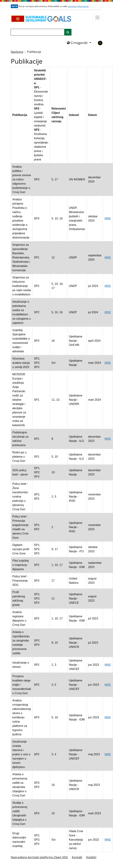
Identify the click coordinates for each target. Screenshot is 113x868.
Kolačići (91, 857)
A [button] (100, 43)
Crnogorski (78, 43)
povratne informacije (78, 6)
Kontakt (77, 857)
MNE (108, 218)
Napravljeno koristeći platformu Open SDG (39, 857)
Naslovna (17, 52)
